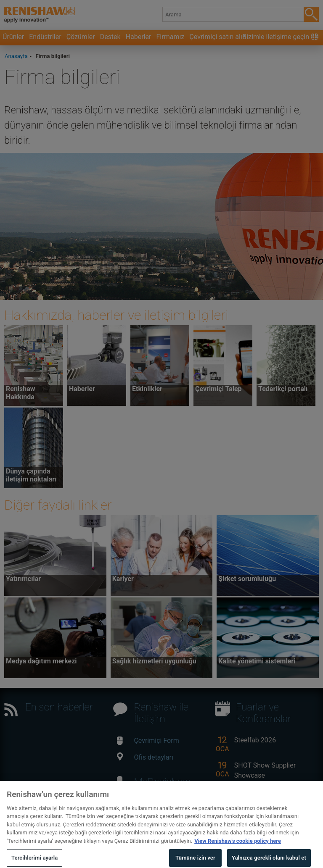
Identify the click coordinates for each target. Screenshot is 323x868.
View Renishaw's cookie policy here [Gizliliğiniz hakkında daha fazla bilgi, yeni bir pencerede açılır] (238, 847)
